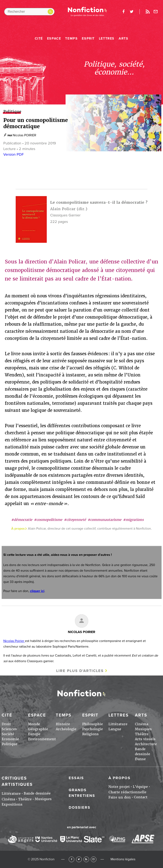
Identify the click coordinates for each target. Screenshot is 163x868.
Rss (148, 12)
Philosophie (93, 724)
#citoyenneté (75, 520)
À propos (119, 778)
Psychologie (93, 729)
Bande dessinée (37, 793)
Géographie (38, 729)
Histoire (63, 724)
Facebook (72, 859)
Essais (76, 778)
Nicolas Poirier (14, 641)
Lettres (107, 38)
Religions (90, 734)
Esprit (88, 38)
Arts (123, 38)
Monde (34, 724)
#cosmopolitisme (48, 520)
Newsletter (156, 12)
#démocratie (22, 520)
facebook (123, 12)
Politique (9, 744)
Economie (10, 739)
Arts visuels (145, 739)
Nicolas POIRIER (24, 135)
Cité (39, 38)
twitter (132, 12)
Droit (6, 724)
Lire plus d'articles (80, 671)
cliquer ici (37, 591)
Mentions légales (123, 859)
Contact (141, 797)
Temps (71, 38)
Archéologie (66, 729)
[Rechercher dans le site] (29, 12)
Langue (115, 729)
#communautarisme (105, 520)
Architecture (146, 744)
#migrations (133, 520)
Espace (54, 38)
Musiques (143, 729)
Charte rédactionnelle (127, 792)
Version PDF (14, 154)
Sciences (9, 729)
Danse (140, 759)
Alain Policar (63, 209)
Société (8, 734)
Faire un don (120, 797)
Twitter (79, 859)
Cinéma (142, 724)
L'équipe (140, 787)
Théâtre (142, 734)
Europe (34, 734)
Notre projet (119, 787)
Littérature (118, 724)
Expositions (12, 804)
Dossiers (80, 807)
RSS (86, 859)
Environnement (42, 739)
